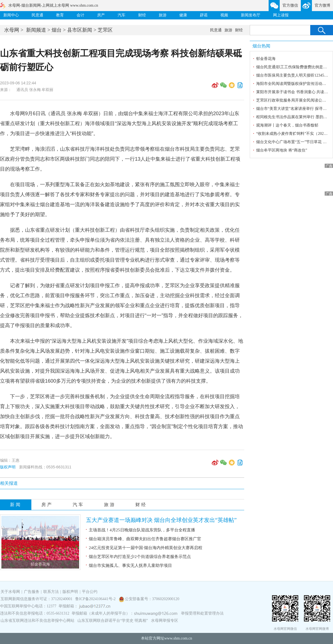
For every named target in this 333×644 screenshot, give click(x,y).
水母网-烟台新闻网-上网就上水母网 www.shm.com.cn (53, 5)
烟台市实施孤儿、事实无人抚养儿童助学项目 (130, 565)
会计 (80, 15)
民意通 (37, 15)
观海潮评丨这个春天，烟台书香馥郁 (287, 125)
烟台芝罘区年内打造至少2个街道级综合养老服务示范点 (140, 557)
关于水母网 (11, 592)
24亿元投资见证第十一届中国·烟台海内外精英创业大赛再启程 (146, 548)
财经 (142, 15)
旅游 (163, 15)
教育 (60, 15)
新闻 (16, 505)
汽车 (122, 15)
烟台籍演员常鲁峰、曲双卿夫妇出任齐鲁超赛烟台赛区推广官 (145, 539)
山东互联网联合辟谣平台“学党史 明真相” (113, 621)
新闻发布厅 (251, 15)
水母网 (12, 30)
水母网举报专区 (165, 621)
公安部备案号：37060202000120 (152, 599)
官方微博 (322, 5)
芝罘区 (105, 30)
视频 (224, 15)
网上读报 (281, 15)
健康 (183, 15)
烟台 (57, 30)
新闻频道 (36, 30)
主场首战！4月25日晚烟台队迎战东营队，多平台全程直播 (142, 530)
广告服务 (32, 592)
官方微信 (290, 5)
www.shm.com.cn (178, 638)
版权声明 (8, 467)
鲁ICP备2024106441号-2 (96, 599)
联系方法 (51, 592)
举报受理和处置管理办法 (202, 613)
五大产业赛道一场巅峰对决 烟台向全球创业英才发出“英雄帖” (161, 520)
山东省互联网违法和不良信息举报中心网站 (37, 621)
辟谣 (204, 15)
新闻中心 (11, 15)
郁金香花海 (40, 564)
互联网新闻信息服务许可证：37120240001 (36, 599)
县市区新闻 (80, 30)
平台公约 (90, 592)
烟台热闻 (261, 46)
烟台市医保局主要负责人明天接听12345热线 (294, 75)
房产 (101, 15)
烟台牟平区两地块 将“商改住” (282, 150)
